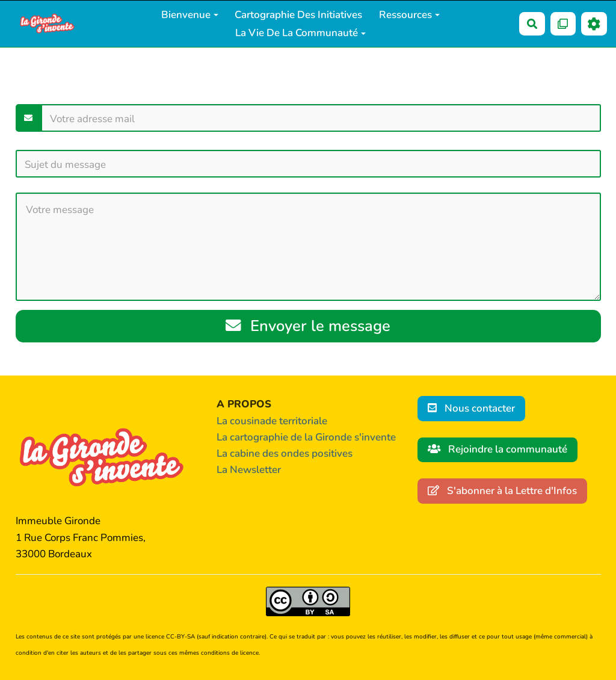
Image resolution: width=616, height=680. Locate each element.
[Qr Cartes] (563, 24)
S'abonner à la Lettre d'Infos (502, 491)
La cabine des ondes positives (285, 453)
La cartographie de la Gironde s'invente (306, 437)
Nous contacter (471, 408)
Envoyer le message (308, 326)
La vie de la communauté (300, 33)
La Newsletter (249, 470)
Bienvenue (190, 15)
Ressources (409, 15)
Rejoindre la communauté (497, 449)
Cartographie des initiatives (298, 15)
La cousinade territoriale (272, 421)
